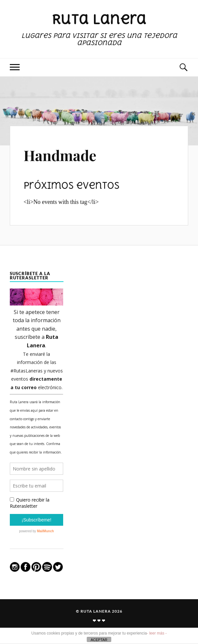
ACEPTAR (99, 640)
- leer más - (157, 633)
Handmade (60, 155)
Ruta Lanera (99, 19)
